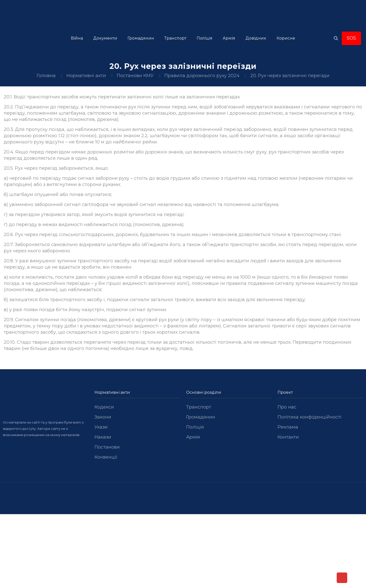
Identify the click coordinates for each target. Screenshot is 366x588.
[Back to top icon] (342, 578)
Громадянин (201, 417)
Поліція (195, 427)
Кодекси (104, 407)
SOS (351, 38)
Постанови (107, 447)
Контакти (288, 437)
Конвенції (106, 457)
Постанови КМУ (135, 76)
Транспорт (199, 407)
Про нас (287, 407)
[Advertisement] (183, 551)
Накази (103, 437)
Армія (193, 437)
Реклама (288, 427)
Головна (46, 76)
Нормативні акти (86, 76)
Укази (101, 427)
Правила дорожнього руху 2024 (202, 76)
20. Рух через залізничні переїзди (290, 76)
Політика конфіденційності (310, 417)
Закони (103, 417)
